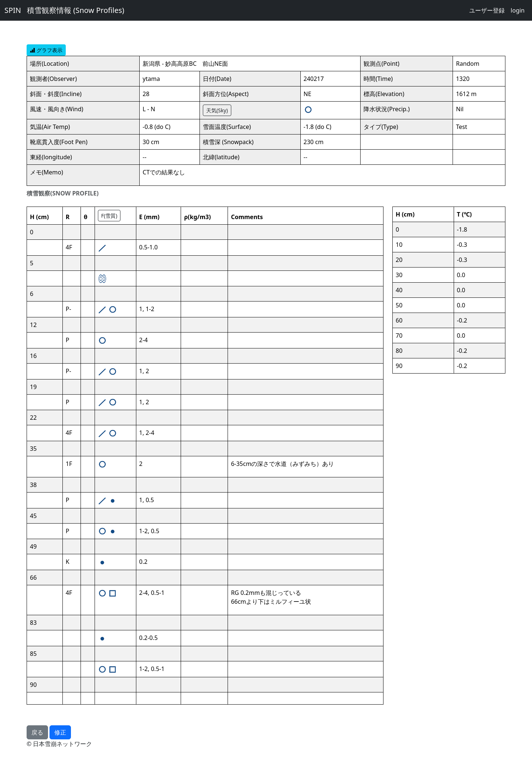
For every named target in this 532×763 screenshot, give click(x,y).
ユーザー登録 (487, 10)
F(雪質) (109, 216)
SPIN (13, 10)
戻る (37, 732)
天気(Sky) (217, 110)
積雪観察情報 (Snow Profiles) (76, 10)
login (518, 10)
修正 (60, 732)
